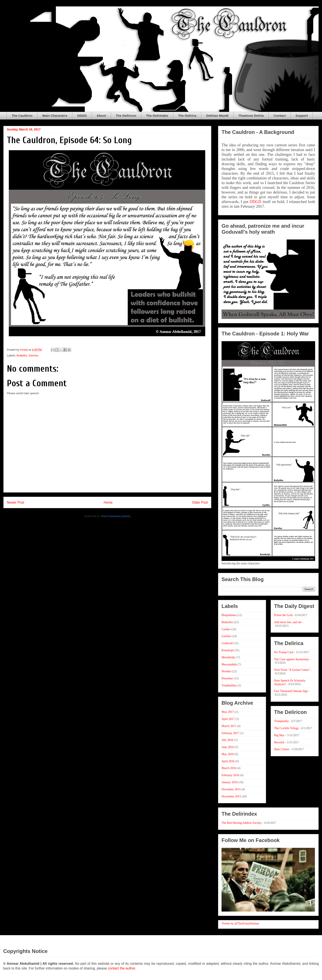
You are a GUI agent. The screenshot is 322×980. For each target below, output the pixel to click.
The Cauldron (22, 116)
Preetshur (227, 678)
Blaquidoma (229, 615)
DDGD (82, 116)
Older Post (200, 502)
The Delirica (187, 116)
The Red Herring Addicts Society (242, 823)
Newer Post (16, 502)
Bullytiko (22, 355)
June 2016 (228, 747)
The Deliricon (126, 116)
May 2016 (228, 754)
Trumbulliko (229, 685)
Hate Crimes (282, 749)
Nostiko (226, 671)
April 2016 (228, 761)
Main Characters (55, 116)
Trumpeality (282, 721)
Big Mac (279, 735)
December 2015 (231, 789)
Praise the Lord (283, 615)
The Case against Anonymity (292, 659)
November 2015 (231, 796)
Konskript (228, 650)
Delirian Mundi (217, 116)
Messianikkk (229, 664)
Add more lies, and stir (288, 622)
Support (302, 116)
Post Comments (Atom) (116, 516)
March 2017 (229, 726)
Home (108, 502)
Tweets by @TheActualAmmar (240, 923)
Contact (280, 116)
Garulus (33, 355)
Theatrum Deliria (251, 116)
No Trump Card (284, 652)
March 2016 (229, 768)
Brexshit (279, 742)
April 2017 (228, 719)
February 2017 (230, 733)
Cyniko (226, 629)
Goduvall (227, 643)
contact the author (121, 968)
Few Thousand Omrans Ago (291, 691)
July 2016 (227, 740)
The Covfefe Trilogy (286, 728)
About (101, 116)
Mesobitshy (229, 657)
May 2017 (228, 712)
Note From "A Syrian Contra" (292, 670)
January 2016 (230, 782)
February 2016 (230, 775)
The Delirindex (157, 116)
